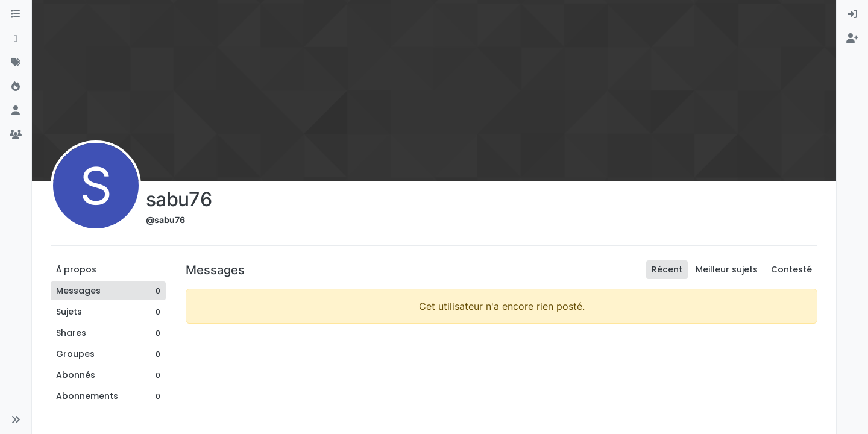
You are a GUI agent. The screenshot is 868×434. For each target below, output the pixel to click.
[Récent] (16, 39)
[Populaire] (16, 87)
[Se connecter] (852, 14)
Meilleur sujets (727, 269)
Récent (667, 269)
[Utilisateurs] (16, 111)
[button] (16, 420)
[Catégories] (16, 14)
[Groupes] (16, 135)
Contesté (791, 269)
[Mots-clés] (16, 63)
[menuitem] (852, 14)
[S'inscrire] (852, 39)
